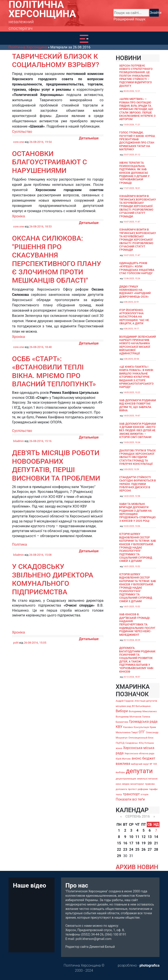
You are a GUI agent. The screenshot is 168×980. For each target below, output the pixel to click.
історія (144, 794)
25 (137, 850)
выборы (120, 772)
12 (143, 837)
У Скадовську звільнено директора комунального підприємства (53, 579)
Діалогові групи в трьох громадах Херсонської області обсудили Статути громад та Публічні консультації (137, 457)
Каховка (128, 727)
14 (156, 837)
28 (156, 850)
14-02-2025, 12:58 (132, 496)
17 (131, 843)
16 (125, 843)
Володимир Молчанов (129, 717)
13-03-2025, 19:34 (132, 442)
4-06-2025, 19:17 (131, 329)
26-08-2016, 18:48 (40, 347)
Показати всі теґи (130, 799)
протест (132, 789)
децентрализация (126, 779)
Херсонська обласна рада (139, 754)
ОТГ (142, 732)
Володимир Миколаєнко (143, 711)
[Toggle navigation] (84, 39)
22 (119, 850)
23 (125, 850)
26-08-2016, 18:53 (40, 226)
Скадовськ (132, 743)
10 (131, 837)
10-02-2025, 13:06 (132, 526)
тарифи (153, 789)
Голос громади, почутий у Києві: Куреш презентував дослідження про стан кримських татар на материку (137, 141)
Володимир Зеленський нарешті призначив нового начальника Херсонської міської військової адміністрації (138, 345)
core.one (19, 142)
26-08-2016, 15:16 (40, 441)
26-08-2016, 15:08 (40, 555)
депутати (139, 771)
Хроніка (18, 216)
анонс (137, 758)
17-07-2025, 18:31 (132, 188)
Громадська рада (143, 722)
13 (150, 837)
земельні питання (147, 779)
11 (137, 837)
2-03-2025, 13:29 (131, 469)
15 (119, 843)
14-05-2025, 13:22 (132, 392)
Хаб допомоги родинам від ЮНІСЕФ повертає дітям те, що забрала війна (138, 405)
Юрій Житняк (123, 759)
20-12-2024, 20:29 (132, 640)
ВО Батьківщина (141, 706)
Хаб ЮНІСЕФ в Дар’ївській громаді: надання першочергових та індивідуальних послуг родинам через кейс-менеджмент (137, 624)
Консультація (141, 727)
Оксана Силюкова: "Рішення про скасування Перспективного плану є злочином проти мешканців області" (57, 259)
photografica (150, 965)
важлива (123, 764)
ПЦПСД (120, 743)
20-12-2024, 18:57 (132, 677)
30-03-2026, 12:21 (132, 91)
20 (150, 843)
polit (16, 643)
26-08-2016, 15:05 (35, 643)
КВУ (119, 727)
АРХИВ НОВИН (137, 867)
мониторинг (137, 784)
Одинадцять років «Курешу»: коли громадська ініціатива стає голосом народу (137, 268)
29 (119, 856)
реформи (143, 789)
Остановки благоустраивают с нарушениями (50, 162)
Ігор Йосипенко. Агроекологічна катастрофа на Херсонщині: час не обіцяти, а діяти (134, 317)
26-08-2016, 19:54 (40, 142)
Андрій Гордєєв (125, 701)
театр (119, 794)
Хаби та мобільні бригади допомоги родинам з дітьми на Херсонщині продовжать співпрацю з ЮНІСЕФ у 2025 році (137, 512)
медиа (126, 784)
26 (143, 850)
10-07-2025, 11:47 (132, 222)
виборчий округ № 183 (144, 764)
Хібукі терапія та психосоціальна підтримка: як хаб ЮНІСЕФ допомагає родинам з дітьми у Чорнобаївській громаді (134, 173)
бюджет (149, 758)
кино (118, 784)
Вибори (122, 711)
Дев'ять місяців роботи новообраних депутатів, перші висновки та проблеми (56, 465)
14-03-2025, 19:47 (132, 416)
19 (143, 843)
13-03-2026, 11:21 (132, 125)
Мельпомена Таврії (127, 732)
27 (150, 850)
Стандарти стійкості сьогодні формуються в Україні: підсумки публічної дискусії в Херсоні (137, 484)
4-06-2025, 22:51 (131, 302)
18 (137, 843)
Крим (153, 727)
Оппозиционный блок (141, 738)
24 (131, 850)
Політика (19, 544)
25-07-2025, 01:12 (132, 155)
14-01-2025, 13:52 (132, 566)
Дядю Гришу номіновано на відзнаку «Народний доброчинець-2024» (135, 292)
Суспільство (22, 132)
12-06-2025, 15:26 (132, 278)
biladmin (18, 441)
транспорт (131, 794)
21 (156, 843)
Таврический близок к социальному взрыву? (56, 60)
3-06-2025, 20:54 (131, 359)
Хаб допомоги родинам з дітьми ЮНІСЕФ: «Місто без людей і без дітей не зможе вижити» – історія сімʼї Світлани (138, 430)
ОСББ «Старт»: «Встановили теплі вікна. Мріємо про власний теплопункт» (54, 371)
